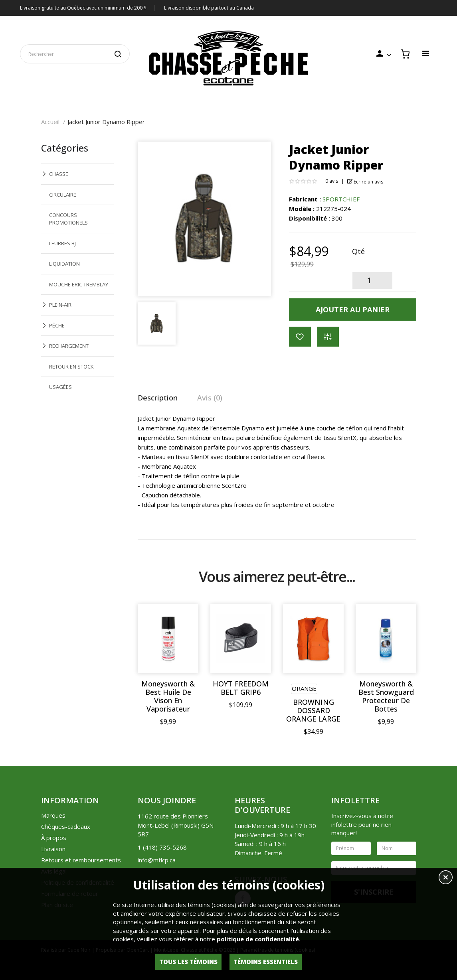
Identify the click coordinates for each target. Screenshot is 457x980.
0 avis (332, 181)
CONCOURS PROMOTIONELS (68, 219)
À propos (54, 838)
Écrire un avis (365, 182)
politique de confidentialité (258, 939)
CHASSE (59, 174)
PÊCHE (57, 325)
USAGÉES (60, 387)
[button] (446, 878)
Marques (53, 815)
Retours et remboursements (81, 860)
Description (158, 398)
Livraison (53, 849)
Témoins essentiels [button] (266, 962)
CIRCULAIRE (63, 195)
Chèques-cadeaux (66, 826)
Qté (358, 251)
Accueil (50, 122)
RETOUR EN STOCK (71, 367)
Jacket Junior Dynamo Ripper (106, 122)
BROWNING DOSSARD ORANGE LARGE (313, 711)
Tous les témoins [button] (188, 962)
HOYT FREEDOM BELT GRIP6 (241, 688)
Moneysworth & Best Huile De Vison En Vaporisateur (168, 696)
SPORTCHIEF (341, 199)
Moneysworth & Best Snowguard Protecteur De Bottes (386, 696)
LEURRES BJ (62, 243)
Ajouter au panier (353, 310)
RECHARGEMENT (69, 346)
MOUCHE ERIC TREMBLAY (79, 284)
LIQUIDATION (64, 264)
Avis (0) (210, 398)
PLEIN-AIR (60, 305)
